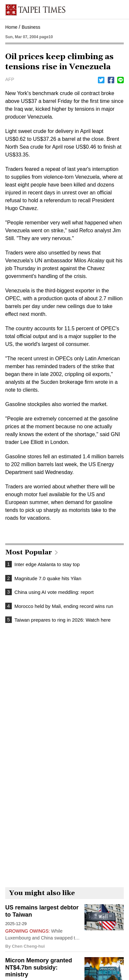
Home (11, 27)
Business (31, 27)
